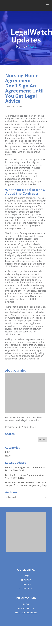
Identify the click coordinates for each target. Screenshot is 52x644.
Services (26, 584)
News (20, 106)
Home (26, 576)
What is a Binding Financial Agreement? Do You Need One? (25, 469)
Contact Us (26, 589)
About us (26, 580)
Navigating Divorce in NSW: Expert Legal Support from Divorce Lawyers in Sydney (26, 484)
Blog (7, 452)
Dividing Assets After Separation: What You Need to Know (25, 477)
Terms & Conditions (26, 613)
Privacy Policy (26, 608)
